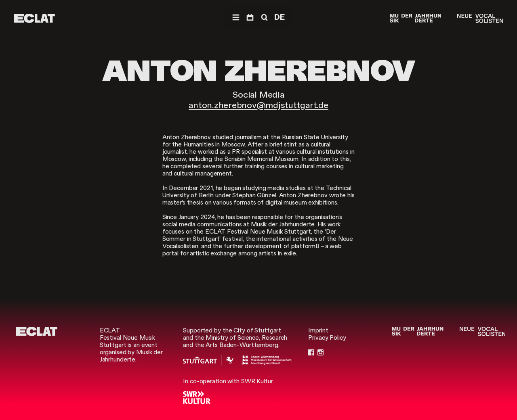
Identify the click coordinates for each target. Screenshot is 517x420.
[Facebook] (311, 352)
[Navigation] (236, 18)
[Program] (250, 18)
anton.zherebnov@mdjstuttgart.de (258, 105)
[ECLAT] (34, 18)
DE (280, 17)
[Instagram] (320, 352)
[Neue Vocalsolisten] (480, 18)
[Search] (264, 18)
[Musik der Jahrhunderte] (416, 18)
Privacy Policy (327, 338)
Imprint (318, 330)
